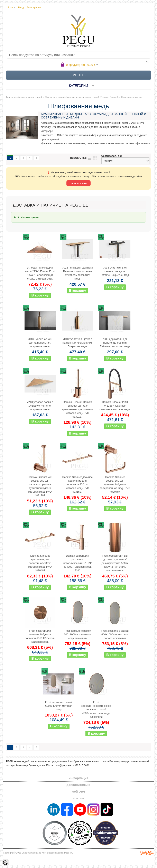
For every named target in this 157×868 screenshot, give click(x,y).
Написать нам (78, 183)
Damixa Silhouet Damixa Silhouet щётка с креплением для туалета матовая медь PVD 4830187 (77, 409)
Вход (21, 8)
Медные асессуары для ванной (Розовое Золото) (92, 97)
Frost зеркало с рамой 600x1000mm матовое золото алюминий (115, 634)
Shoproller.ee (147, 853)
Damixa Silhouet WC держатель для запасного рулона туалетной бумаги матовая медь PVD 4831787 (40, 486)
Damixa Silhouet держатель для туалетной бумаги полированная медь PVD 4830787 (115, 484)
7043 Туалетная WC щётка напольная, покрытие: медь (40, 343)
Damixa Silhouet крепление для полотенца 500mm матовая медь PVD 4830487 (40, 563)
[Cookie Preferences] (6, 862)
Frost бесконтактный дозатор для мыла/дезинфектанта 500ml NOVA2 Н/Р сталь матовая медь (115, 563)
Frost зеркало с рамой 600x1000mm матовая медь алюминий (77, 634)
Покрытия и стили (54, 97)
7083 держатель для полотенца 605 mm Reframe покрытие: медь (115, 343)
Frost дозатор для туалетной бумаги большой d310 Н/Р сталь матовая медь (40, 636)
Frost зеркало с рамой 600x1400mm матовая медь (59, 706)
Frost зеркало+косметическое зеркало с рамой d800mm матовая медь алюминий (96, 709)
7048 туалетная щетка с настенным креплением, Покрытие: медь (77, 343)
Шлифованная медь (131, 97)
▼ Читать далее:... (29, 217)
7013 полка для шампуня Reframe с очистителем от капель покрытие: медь (77, 273)
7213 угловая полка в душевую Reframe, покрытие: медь (40, 406)
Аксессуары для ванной (30, 97)
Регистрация (34, 8)
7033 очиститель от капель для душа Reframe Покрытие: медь (115, 271)
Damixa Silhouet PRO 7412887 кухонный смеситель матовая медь (115, 406)
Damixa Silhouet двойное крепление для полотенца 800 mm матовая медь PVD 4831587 (78, 484)
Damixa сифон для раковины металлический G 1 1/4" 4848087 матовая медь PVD (78, 563)
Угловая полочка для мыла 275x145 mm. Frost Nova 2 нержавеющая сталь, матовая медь (40, 273)
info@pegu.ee (63, 765)
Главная (10, 97)
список (90, 158)
